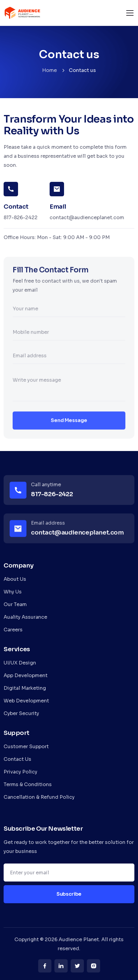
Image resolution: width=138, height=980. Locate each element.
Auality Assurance (25, 617)
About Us (15, 579)
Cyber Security (21, 713)
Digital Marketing (25, 688)
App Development (26, 675)
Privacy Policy (20, 772)
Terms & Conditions (28, 784)
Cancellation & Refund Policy (39, 797)
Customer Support (26, 747)
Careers (13, 630)
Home (49, 70)
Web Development (26, 701)
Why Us (13, 592)
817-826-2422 (21, 218)
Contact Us (17, 759)
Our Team (15, 604)
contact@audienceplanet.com (87, 218)
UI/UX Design (20, 663)
